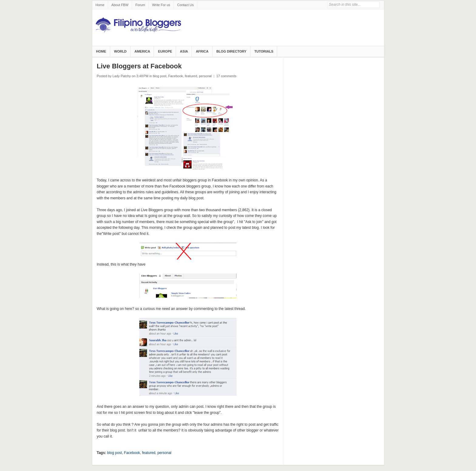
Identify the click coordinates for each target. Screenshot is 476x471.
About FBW (120, 5)
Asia (184, 51)
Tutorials (264, 51)
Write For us (161, 5)
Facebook (175, 76)
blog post (160, 76)
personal (205, 76)
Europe (165, 51)
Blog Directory (231, 51)
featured (191, 76)
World (121, 51)
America (142, 51)
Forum (140, 5)
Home (100, 5)
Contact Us (185, 5)
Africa (202, 51)
